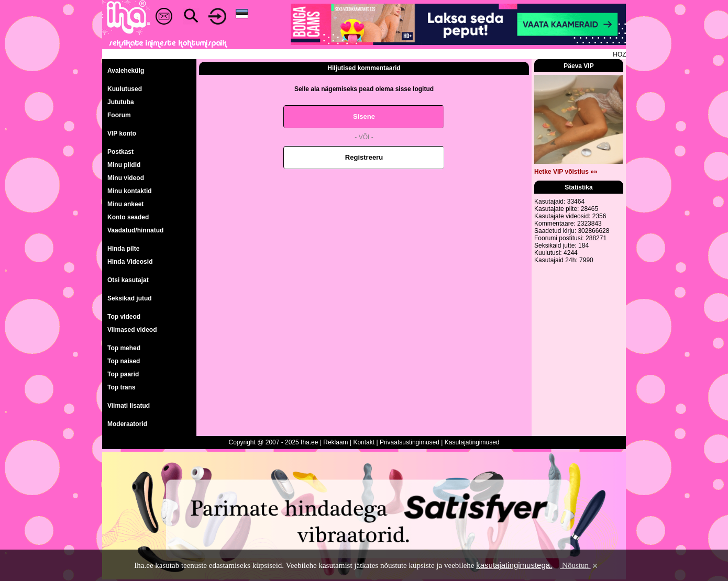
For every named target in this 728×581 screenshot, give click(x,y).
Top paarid (123, 374)
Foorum (119, 115)
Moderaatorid (127, 424)
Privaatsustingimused (410, 442)
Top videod (124, 317)
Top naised (124, 361)
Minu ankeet (125, 204)
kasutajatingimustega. (514, 565)
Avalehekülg (126, 71)
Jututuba (121, 102)
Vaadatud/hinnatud (135, 230)
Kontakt (364, 442)
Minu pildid (124, 165)
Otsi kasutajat (128, 280)
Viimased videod (132, 330)
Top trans (122, 387)
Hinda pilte (123, 249)
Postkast (120, 152)
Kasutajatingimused (472, 442)
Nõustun (579, 565)
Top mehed (124, 348)
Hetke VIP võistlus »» (566, 172)
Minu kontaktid (130, 191)
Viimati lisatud (129, 406)
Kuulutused (125, 89)
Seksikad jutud (130, 298)
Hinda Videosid (130, 262)
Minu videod (126, 178)
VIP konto (122, 133)
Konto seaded (128, 217)
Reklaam (335, 442)
